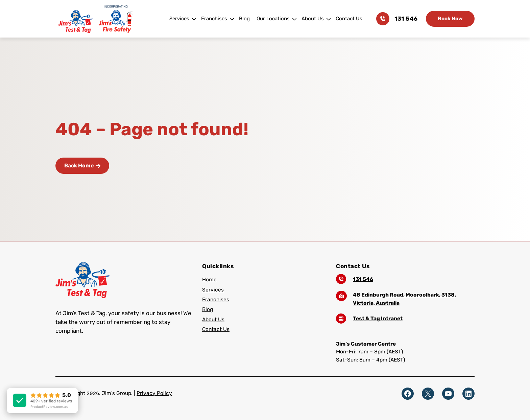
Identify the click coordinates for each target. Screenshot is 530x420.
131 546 (406, 19)
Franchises (214, 19)
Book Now (450, 19)
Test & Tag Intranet (378, 318)
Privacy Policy (154, 393)
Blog (244, 19)
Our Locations (273, 19)
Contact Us (349, 19)
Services (179, 19)
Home (209, 279)
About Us (313, 19)
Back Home (82, 166)
